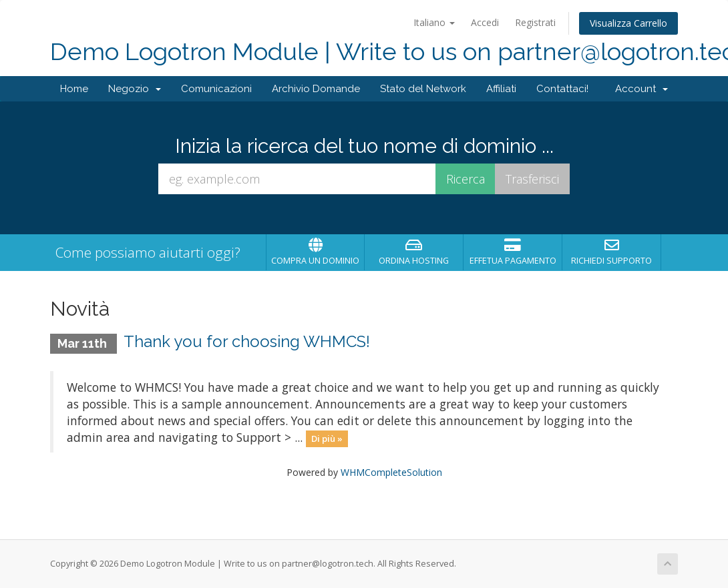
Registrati (535, 22)
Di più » (327, 438)
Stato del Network (423, 89)
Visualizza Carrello (628, 23)
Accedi (485, 22)
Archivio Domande (316, 89)
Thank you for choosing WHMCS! (247, 341)
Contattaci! (562, 89)
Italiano (434, 22)
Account (642, 89)
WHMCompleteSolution (391, 472)
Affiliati (501, 89)
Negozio (135, 89)
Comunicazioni (216, 89)
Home (74, 89)
